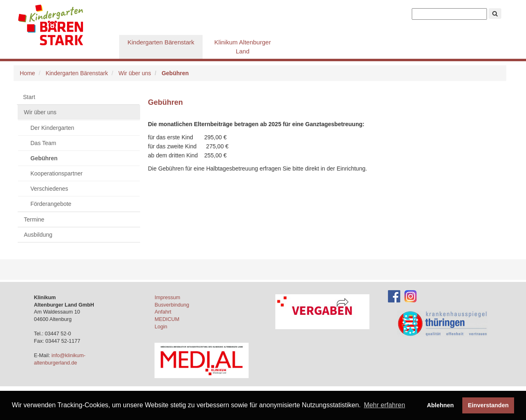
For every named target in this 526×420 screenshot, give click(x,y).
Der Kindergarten (52, 128)
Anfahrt (163, 312)
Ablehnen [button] (441, 405)
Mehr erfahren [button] (384, 405)
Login (161, 327)
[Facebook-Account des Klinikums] (394, 296)
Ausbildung (38, 235)
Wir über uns (135, 73)
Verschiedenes (49, 189)
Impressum (167, 298)
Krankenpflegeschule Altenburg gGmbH (68, 25)
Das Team (43, 143)
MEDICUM (167, 319)
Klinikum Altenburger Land (243, 47)
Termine (34, 219)
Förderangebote (51, 204)
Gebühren (44, 158)
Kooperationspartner (57, 173)
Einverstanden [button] (488, 405)
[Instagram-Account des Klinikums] (411, 296)
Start (29, 97)
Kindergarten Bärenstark (161, 42)
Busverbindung (172, 305)
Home (27, 73)
